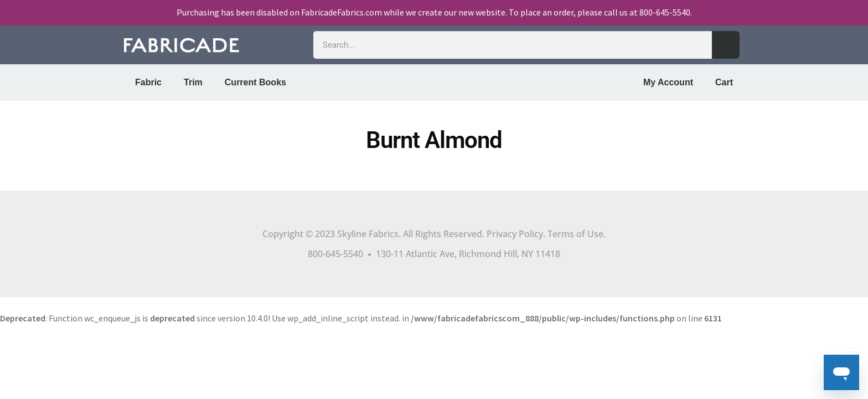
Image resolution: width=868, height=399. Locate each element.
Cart (724, 82)
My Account (668, 82)
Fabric (148, 82)
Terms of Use (575, 234)
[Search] (726, 45)
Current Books (255, 82)
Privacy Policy (515, 234)
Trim (193, 82)
